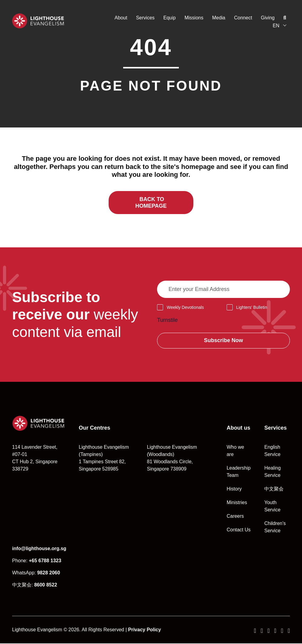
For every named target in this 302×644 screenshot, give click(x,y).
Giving (267, 18)
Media (218, 18)
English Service (272, 451)
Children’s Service (275, 528)
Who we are (235, 451)
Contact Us (239, 530)
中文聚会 (274, 489)
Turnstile (167, 320)
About (120, 18)
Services (145, 18)
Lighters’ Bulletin (252, 308)
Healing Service (272, 472)
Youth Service (272, 507)
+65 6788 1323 (45, 561)
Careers (235, 517)
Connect (243, 18)
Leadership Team (239, 472)
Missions (193, 18)
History (234, 489)
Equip (169, 18)
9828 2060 (49, 573)
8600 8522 (46, 585)
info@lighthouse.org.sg (39, 549)
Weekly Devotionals (185, 308)
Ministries (237, 503)
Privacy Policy (144, 630)
